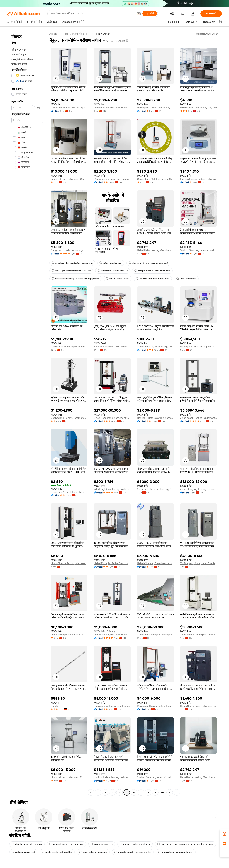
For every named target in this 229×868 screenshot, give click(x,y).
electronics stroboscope (93, 852)
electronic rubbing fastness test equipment (75, 279)
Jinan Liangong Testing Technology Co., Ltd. (198, 489)
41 (170, 792)
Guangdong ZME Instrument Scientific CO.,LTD (155, 179)
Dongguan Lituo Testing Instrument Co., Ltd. (198, 347)
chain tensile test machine (57, 852)
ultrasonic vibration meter (113, 271)
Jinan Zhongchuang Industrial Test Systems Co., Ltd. (69, 635)
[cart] (183, 14)
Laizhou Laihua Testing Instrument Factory (198, 179)
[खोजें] (150, 14)
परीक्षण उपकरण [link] (103, 34)
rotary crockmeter (111, 263)
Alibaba (53, 34)
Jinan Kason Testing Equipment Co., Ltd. (198, 418)
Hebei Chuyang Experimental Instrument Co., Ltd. (155, 563)
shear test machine (118, 279)
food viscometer (186, 279)
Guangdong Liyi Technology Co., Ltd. (155, 347)
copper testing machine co (135, 844)
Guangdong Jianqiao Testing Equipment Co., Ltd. (155, 635)
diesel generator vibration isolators (71, 271)
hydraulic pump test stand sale (66, 844)
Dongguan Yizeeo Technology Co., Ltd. (155, 108)
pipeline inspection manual (27, 844)
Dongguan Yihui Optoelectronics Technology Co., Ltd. (69, 492)
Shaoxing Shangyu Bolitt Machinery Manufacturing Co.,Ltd (112, 347)
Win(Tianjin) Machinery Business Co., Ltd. (112, 489)
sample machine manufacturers (152, 271)
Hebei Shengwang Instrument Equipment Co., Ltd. (112, 108)
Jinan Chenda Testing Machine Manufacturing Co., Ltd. (69, 563)
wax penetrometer (102, 844)
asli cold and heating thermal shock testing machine (185, 844)
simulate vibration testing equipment (72, 263)
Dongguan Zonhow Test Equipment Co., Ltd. (112, 179)
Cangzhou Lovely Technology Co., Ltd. (69, 250)
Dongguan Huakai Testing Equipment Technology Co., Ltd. (69, 108)
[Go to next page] (177, 792)
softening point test (23, 852)
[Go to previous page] (91, 792)
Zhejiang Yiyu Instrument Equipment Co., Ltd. (112, 706)
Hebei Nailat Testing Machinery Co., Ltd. (155, 250)
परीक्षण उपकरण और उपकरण (76, 34)
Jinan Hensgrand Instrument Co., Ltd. (112, 418)
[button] (139, 14)
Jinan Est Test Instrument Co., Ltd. (69, 179)
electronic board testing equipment (148, 263)
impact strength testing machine (133, 852)
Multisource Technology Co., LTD (198, 108)
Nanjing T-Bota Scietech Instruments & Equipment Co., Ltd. (155, 418)
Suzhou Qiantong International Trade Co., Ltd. (198, 250)
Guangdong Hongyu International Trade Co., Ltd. (69, 418)
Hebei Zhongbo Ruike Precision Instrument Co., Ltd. (112, 563)
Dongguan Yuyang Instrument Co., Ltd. (112, 635)
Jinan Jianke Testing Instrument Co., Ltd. (198, 635)
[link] (224, 834)
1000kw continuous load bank (153, 279)
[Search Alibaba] (92, 14)
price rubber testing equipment (176, 852)
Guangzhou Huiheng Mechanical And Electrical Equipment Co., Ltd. (69, 347)
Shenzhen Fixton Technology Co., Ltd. (155, 489)
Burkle (54, 706)
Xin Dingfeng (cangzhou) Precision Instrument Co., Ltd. (198, 563)
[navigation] (27, 414)
